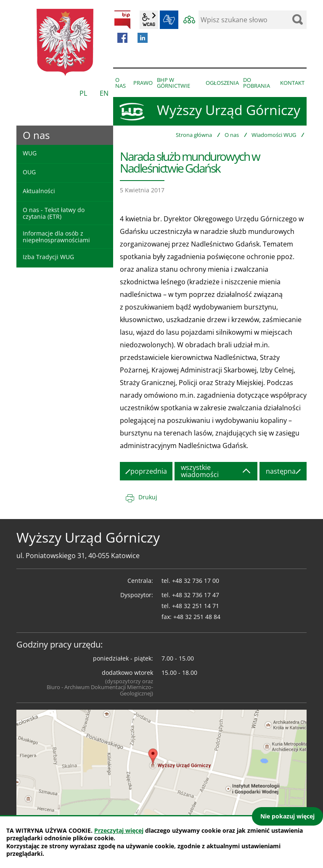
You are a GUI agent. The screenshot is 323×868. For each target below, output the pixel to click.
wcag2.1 (149, 20)
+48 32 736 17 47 (196, 595)
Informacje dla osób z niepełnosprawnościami (56, 236)
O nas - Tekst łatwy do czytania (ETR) (54, 213)
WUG (30, 153)
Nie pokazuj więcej (287, 816)
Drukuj (148, 497)
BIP (122, 20)
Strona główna (194, 135)
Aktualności (39, 191)
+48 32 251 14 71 (196, 606)
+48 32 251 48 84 (197, 617)
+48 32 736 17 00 (196, 581)
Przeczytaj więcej (119, 830)
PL (83, 93)
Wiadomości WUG (274, 135)
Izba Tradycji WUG (48, 257)
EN (104, 93)
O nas (232, 135)
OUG (29, 172)
